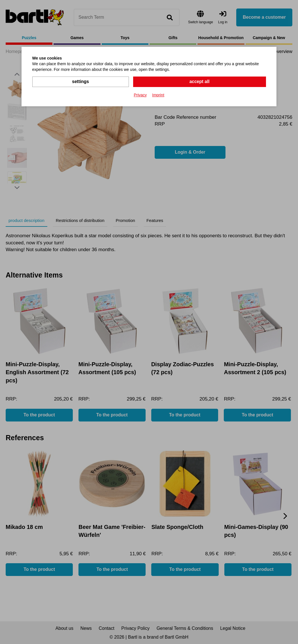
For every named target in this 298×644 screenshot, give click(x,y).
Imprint (158, 95)
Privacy (140, 95)
